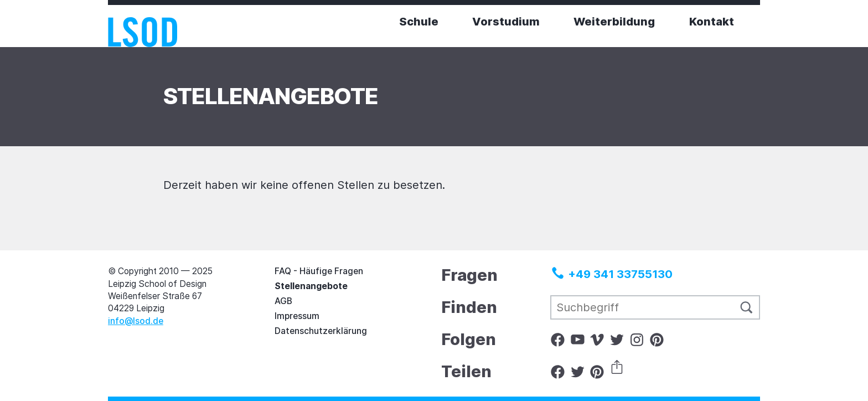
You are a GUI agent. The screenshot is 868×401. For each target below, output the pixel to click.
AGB (283, 301)
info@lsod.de (136, 321)
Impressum (297, 316)
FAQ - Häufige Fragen (319, 271)
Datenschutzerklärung (321, 331)
